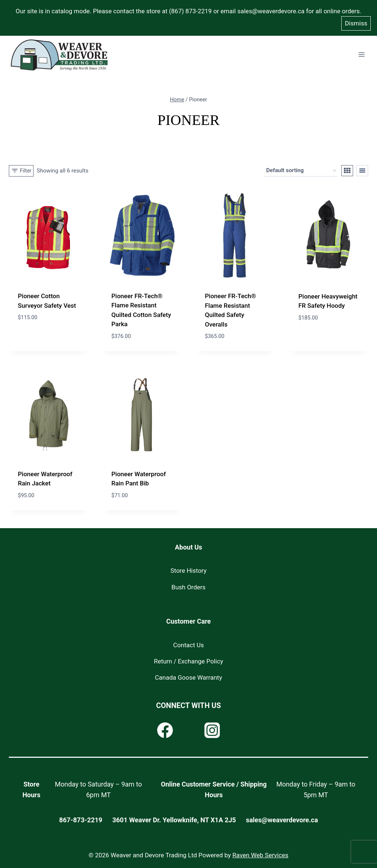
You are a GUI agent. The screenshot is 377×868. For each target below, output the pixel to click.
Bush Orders (189, 585)
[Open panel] (21, 168)
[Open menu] (361, 53)
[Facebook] (165, 728)
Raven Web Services (260, 853)
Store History (188, 568)
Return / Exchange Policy (188, 659)
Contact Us (188, 642)
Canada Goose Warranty (188, 675)
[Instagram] (212, 728)
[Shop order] (301, 168)
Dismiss (356, 21)
